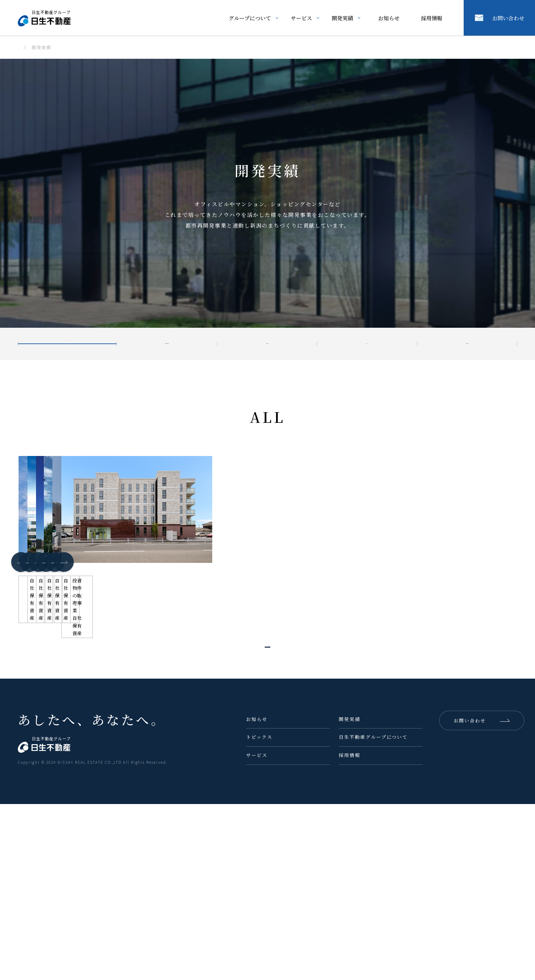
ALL (56, 344)
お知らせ (389, 18)
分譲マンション (365, 344)
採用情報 (432, 18)
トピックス (259, 913)
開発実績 (342, 18)
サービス (301, 18)
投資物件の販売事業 (152, 344)
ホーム (25, 47)
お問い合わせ (508, 18)
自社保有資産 (467, 344)
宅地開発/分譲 (262, 344)
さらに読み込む (256, 816)
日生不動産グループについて (373, 913)
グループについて (250, 18)
